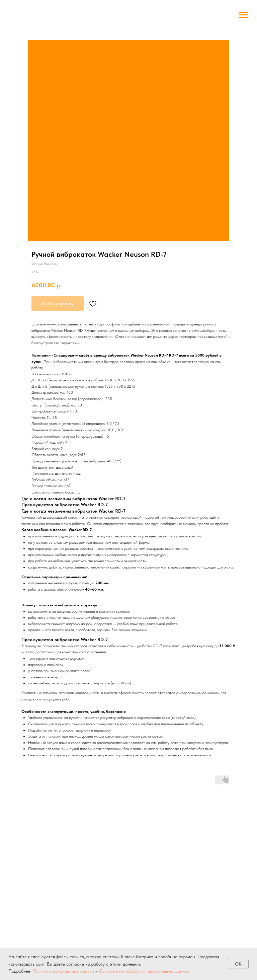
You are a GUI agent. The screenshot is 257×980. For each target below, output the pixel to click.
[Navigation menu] (243, 15)
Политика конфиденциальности (63, 971)
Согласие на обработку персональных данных (144, 971)
